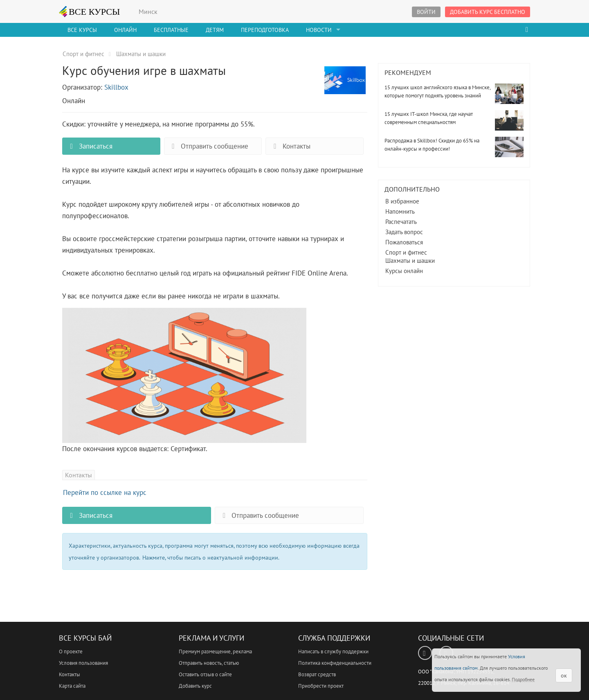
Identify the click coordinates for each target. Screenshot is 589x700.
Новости (319, 30)
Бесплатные (171, 30)
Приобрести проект (321, 686)
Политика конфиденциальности (335, 663)
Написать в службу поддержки (333, 651)
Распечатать (401, 222)
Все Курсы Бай (85, 638)
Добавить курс (195, 686)
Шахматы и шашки (410, 261)
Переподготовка (265, 30)
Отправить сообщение (208, 146)
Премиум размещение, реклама (215, 651)
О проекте (71, 651)
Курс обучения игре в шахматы (345, 85)
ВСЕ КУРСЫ (90, 11)
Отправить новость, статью (209, 663)
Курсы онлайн (404, 271)
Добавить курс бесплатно (488, 12)
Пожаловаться (404, 242)
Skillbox (116, 87)
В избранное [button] (402, 201)
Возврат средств (317, 674)
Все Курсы (82, 30)
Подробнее (523, 679)
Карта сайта (72, 686)
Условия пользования (83, 663)
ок (564, 675)
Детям (215, 30)
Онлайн (125, 30)
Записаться (90, 146)
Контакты (290, 146)
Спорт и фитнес (406, 252)
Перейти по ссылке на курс (105, 492)
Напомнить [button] (400, 211)
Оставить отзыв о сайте (205, 674)
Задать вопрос (404, 232)
